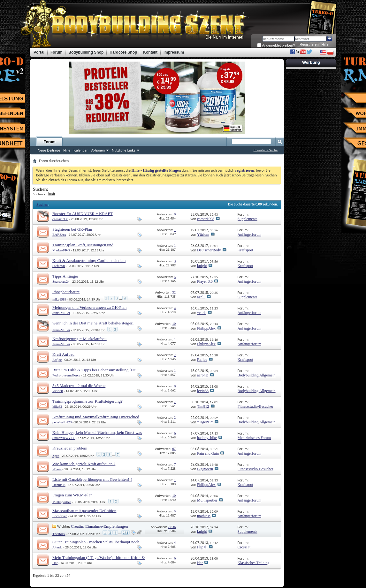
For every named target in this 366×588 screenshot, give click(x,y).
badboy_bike (207, 438)
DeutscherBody (209, 250)
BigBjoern (205, 469)
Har (55, 563)
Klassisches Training (254, 563)
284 (126, 532)
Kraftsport (245, 250)
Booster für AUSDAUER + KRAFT (83, 214)
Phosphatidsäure (66, 292)
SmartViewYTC (64, 438)
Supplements (248, 219)
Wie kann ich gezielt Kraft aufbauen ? (84, 464)
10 (174, 324)
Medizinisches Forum (254, 438)
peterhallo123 (62, 422)
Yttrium (203, 234)
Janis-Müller (61, 313)
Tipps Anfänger (65, 276)
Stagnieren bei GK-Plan (72, 229)
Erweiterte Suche (266, 150)
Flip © (202, 547)
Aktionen (98, 150)
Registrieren (309, 44)
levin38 (58, 391)
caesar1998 (60, 219)
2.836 (172, 527)
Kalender (80, 150)
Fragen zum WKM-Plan (72, 495)
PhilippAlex (206, 328)
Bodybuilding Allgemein (257, 375)
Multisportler (62, 502)
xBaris (57, 469)
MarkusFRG (61, 250)
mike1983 (59, 299)
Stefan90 (59, 266)
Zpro (56, 456)
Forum (49, 142)
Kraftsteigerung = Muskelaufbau (80, 339)
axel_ (201, 297)
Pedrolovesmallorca (66, 375)
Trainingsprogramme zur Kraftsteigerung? (88, 401)
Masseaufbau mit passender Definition (84, 511)
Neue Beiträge (49, 150)
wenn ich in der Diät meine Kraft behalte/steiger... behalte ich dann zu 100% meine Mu (94, 326)
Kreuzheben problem (70, 448)
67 (174, 449)
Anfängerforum (250, 234)
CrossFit (244, 547)
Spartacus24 (61, 281)
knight (202, 266)
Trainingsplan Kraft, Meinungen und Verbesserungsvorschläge (83, 247)
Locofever (60, 516)
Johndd (57, 547)
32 (174, 292)
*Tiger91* (205, 422)
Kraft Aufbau (63, 354)
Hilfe (325, 44)
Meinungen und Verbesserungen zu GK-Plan (89, 307)
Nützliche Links (124, 150)
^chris (202, 313)
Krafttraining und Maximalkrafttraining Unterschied (96, 417)
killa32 (57, 406)
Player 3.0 (205, 281)
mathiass (204, 516)
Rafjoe (57, 360)
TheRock (59, 534)
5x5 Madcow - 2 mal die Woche (79, 386)
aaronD (203, 375)
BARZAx (59, 234)
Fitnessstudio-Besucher (255, 406)
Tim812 (203, 406)
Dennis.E (59, 485)
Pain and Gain (208, 453)
